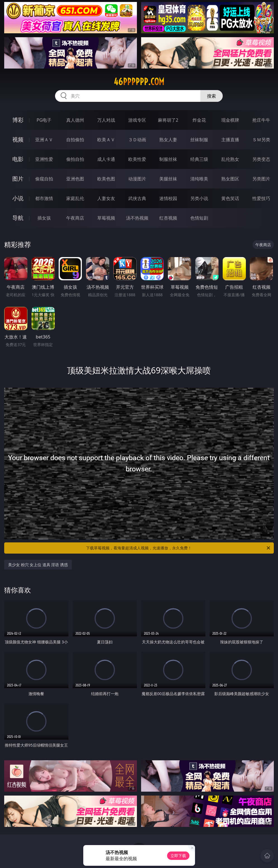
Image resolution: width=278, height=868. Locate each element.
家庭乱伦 (75, 198)
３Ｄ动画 (137, 140)
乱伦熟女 (230, 159)
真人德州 (75, 120)
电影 (18, 159)
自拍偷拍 (75, 140)
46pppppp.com (139, 82)
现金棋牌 (230, 120)
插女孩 (44, 218)
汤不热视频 (137, 218)
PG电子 (44, 120)
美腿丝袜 (168, 179)
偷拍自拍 (75, 159)
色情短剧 (199, 218)
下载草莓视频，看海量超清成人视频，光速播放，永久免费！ (179, 548)
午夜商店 (75, 218)
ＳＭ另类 (261, 140)
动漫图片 (137, 179)
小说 (18, 198)
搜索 (212, 96)
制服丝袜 (168, 159)
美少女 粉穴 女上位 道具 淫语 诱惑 (38, 565)
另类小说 (199, 198)
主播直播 (230, 140)
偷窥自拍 (44, 179)
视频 (18, 139)
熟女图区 (230, 179)
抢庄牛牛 (261, 120)
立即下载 (178, 856)
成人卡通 (106, 159)
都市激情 (44, 198)
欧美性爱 (137, 159)
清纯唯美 (199, 179)
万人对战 (106, 120)
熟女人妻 (168, 140)
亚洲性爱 (44, 159)
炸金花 (199, 120)
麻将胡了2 (168, 120)
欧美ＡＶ (106, 140)
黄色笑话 (230, 198)
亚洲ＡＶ (44, 140)
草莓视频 (106, 218)
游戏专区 (137, 120)
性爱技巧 (261, 198)
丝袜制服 (199, 140)
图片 (18, 179)
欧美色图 (106, 179)
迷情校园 (168, 198)
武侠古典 (137, 198)
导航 (18, 218)
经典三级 (199, 159)
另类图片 (261, 179)
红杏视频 (168, 218)
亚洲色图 (75, 179)
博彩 (18, 120)
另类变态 (261, 159)
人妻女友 (106, 198)
